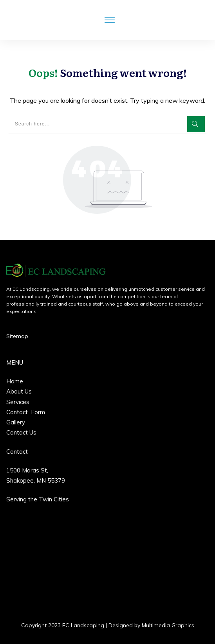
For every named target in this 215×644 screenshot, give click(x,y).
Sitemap (17, 336)
